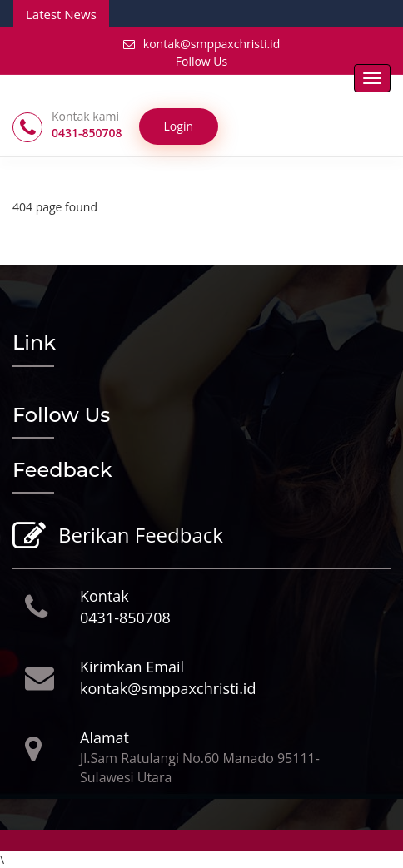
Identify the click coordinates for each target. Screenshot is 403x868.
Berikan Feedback (139, 536)
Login (179, 126)
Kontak (104, 596)
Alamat (104, 737)
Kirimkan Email (132, 667)
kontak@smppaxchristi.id (201, 44)
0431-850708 (125, 618)
